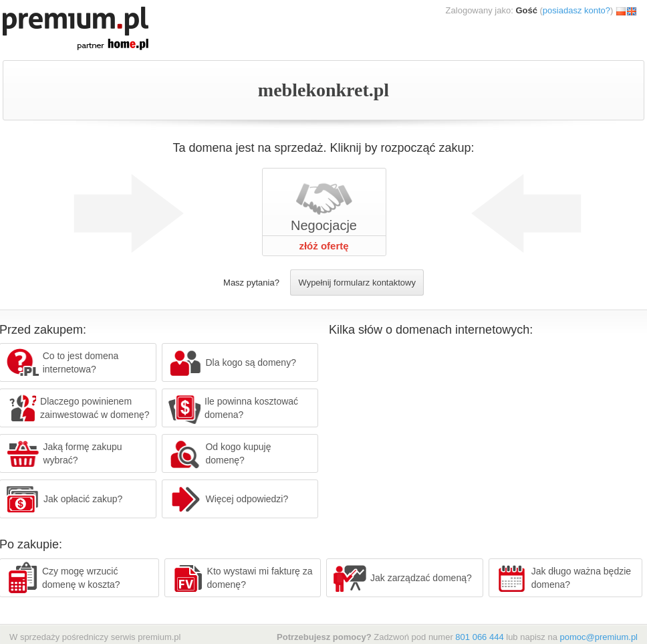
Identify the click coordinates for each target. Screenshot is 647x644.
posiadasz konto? (576, 10)
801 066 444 (479, 637)
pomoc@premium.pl (599, 637)
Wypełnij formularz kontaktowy (357, 283)
